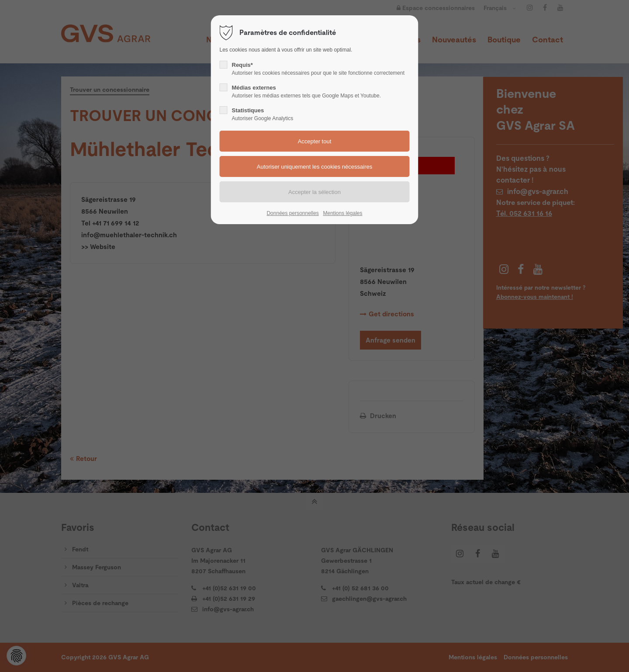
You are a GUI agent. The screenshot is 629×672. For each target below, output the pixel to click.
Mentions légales (342, 213)
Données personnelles (292, 213)
